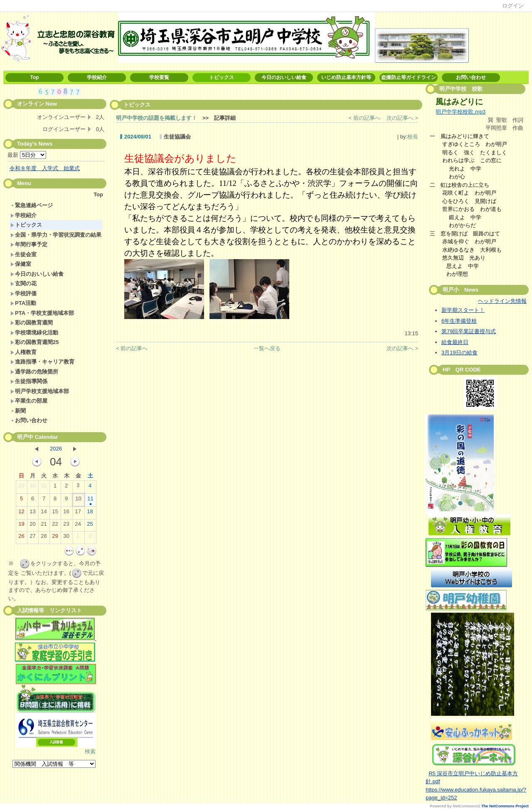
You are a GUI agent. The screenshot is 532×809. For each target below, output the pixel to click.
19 (21, 526)
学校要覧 (159, 77)
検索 (90, 751)
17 (78, 513)
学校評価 (23, 293)
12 (21, 513)
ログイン (513, 6)
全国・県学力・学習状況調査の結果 (56, 235)
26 (21, 538)
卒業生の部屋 (29, 401)
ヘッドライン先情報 (502, 301)
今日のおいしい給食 (284, 77)
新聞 (18, 411)
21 (44, 526)
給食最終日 (455, 342)
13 (32, 513)
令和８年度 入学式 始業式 (45, 168)
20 (32, 526)
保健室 (21, 264)
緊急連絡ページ (32, 205)
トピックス (222, 77)
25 (90, 526)
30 (32, 487)
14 (44, 513)
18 (90, 513)
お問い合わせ (471, 77)
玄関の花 (23, 283)
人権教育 (23, 352)
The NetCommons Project (505, 806)
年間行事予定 (29, 244)
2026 (56, 449)
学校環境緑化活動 (34, 333)
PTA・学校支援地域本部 (42, 313)
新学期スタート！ (463, 310)
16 (66, 513)
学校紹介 (97, 77)
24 (78, 526)
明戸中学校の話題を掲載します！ (156, 118)
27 (32, 538)
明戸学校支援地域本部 (40, 391)
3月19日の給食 (459, 353)
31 (44, 487)
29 (21, 487)
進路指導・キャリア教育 (42, 362)
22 (55, 526)
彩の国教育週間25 (34, 342)
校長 (413, 137)
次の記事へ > (402, 118)
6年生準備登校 (459, 321)
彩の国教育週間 (32, 323)
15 (55, 513)
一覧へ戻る (267, 348)
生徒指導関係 (29, 381)
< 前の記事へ (365, 118)
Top (34, 77)
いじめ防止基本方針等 (346, 77)
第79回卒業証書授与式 (469, 331)
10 (78, 500)
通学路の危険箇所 (34, 372)
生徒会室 (23, 254)
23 (66, 526)
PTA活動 (23, 303)
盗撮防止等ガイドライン (409, 77)
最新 (27, 155)
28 (44, 538)
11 (90, 500)
